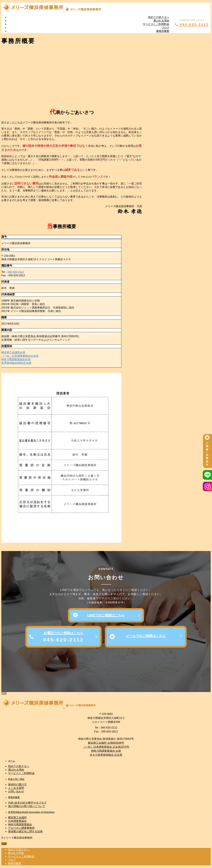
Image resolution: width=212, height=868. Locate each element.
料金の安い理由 (16, 779)
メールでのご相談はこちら (146, 636)
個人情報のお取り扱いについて (27, 806)
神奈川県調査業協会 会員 (106, 751)
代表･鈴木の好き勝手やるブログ (27, 803)
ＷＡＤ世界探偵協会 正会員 (106, 755)
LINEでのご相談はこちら (106, 615)
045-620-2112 (192, 25)
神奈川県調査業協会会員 (16, 359)
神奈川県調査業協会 (20, 824)
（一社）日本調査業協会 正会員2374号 (106, 747)
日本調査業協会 (17, 821)
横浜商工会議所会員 (13, 352)
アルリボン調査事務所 (21, 828)
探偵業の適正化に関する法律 (25, 831)
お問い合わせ (16, 791)
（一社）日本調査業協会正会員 (20, 356)
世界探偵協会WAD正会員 (16, 363)
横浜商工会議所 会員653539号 (106, 743)
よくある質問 (16, 788)
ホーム (12, 761)
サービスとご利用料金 (156, 24)
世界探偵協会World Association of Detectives (31, 812)
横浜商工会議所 (17, 817)
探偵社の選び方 (17, 784)
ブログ (165, 28)
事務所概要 (163, 31)
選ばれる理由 (161, 21)
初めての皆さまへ (159, 17)
